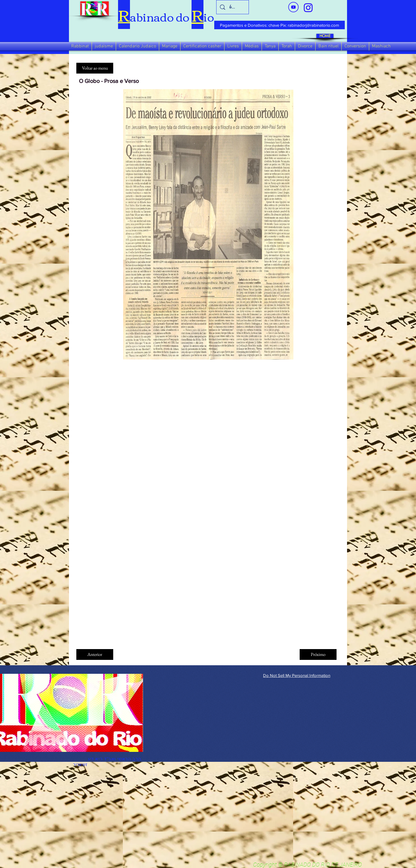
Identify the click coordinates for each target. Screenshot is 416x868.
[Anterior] (95, 654)
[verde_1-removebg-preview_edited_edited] (308, 8)
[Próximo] (318, 654)
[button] (80, 46)
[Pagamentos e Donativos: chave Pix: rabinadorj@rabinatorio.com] (280, 25)
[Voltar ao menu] (95, 68)
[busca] (233, 7)
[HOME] (325, 36)
